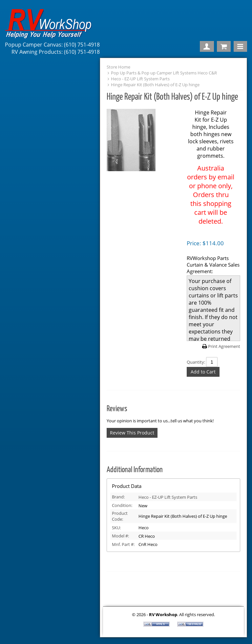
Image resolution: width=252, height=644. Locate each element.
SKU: (116, 528)
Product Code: (120, 516)
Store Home (118, 67)
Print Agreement (224, 346)
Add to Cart (203, 372)
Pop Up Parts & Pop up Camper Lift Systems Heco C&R (164, 73)
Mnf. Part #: (123, 544)
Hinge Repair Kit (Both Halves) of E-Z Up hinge (155, 85)
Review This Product (132, 433)
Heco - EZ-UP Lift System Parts (140, 79)
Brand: (118, 497)
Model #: (120, 536)
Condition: (122, 505)
